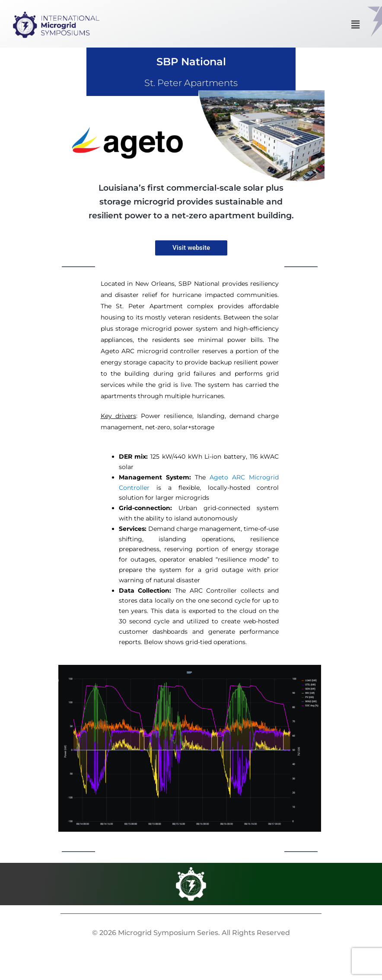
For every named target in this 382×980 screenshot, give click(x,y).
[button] (355, 25)
